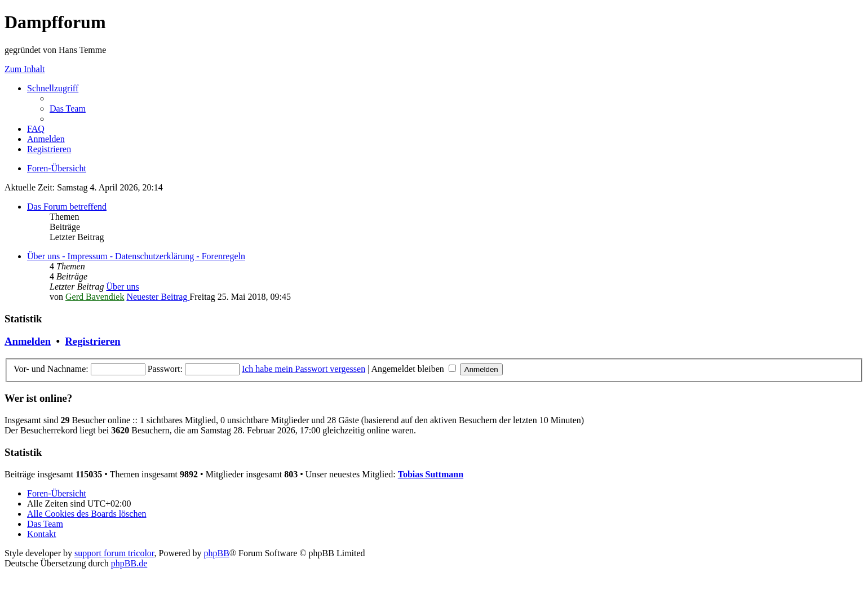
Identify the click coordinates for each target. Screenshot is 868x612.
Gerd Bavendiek (95, 297)
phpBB (217, 553)
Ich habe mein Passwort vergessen (304, 369)
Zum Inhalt (25, 69)
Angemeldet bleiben (413, 369)
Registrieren (92, 341)
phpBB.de (129, 563)
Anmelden (28, 341)
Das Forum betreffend (67, 207)
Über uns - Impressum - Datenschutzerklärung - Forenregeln (136, 256)
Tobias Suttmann (431, 474)
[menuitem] (68, 108)
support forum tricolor (114, 553)
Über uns (122, 287)
